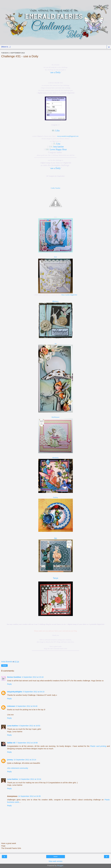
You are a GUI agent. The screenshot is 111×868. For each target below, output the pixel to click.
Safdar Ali (11, 743)
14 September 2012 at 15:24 (30, 779)
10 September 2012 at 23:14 (25, 760)
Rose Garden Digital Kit (69, 295)
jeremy (10, 760)
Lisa (58, 144)
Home (55, 857)
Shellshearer (55, 417)
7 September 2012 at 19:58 (27, 743)
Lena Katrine (13, 726)
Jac (55, 538)
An (56, 344)
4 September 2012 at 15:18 (33, 677)
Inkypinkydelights (15, 692)
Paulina (55, 497)
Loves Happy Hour (58, 149)
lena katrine (59, 147)
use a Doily (56, 72)
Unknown (11, 706)
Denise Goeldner (14, 677)
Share (4, 666)
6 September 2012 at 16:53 (29, 726)
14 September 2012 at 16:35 (29, 796)
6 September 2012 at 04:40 (27, 706)
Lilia (57, 131)
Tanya (55, 578)
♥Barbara (55, 301)
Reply (9, 684)
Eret (56, 257)
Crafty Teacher (55, 188)
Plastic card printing (98, 746)
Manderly (55, 458)
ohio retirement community (18, 768)
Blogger (60, 866)
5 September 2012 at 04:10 (34, 692)
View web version (56, 861)
